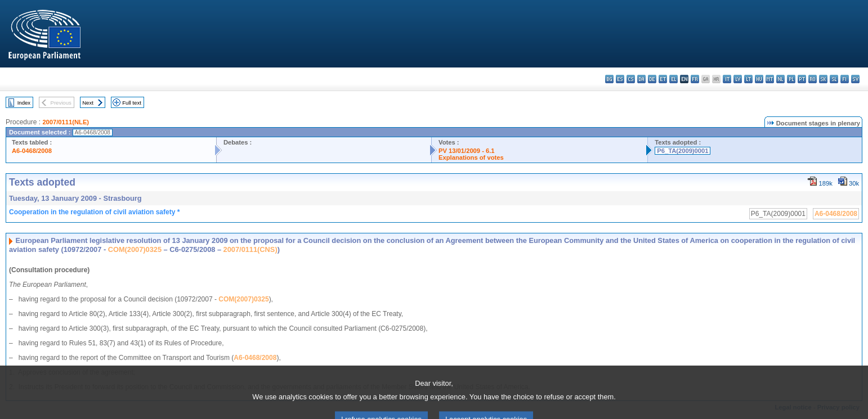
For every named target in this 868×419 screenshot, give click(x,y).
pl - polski (791, 79)
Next (88, 103)
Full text (132, 103)
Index (24, 103)
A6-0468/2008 (32, 151)
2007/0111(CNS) (250, 249)
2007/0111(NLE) (66, 122)
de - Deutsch (652, 79)
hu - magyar (759, 79)
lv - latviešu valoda (738, 79)
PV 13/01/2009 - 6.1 (467, 151)
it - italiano (727, 79)
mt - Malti (770, 79)
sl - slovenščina (834, 79)
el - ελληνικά (674, 79)
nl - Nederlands (780, 79)
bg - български (609, 79)
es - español (620, 79)
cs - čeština (631, 79)
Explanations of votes (471, 157)
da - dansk (641, 79)
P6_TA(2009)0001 (683, 151)
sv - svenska (855, 79)
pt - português (802, 79)
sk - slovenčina (823, 79)
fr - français (695, 79)
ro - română (813, 79)
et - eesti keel (663, 79)
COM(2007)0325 (135, 249)
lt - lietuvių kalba (748, 79)
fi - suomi (845, 79)
